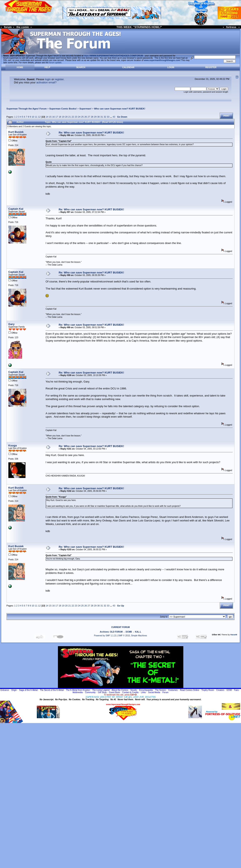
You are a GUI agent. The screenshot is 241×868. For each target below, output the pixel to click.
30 (98, 117)
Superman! (85, 109)
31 (102, 117)
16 (54, 117)
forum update (55, 63)
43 (114, 117)
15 (50, 117)
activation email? (47, 82)
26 (85, 117)
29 (95, 117)
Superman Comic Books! (63, 109)
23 (76, 117)
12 (39, 117)
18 (60, 117)
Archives (104, 632)
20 (66, 117)
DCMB (129, 632)
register (59, 79)
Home (20, 67)
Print (226, 116)
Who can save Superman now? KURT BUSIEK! (120, 109)
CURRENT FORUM (120, 627)
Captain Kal (16, 209)
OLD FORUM (116, 632)
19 (63, 117)
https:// (113, 56)
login (48, 79)
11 (36, 117)
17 (57, 117)
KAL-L (138, 632)
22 (73, 117)
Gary (11, 324)
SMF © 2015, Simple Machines (133, 636)
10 (33, 117)
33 (108, 117)
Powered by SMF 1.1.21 (105, 636)
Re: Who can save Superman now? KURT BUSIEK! (91, 133)
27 (89, 117)
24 (79, 117)
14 (47, 117)
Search (81, 67)
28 (92, 117)
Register (211, 67)
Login (171, 67)
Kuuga (13, 445)
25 (82, 117)
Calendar (128, 67)
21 (70, 117)
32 (105, 117)
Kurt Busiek (16, 132)
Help (47, 67)
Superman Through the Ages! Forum (27, 109)
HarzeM (234, 635)
